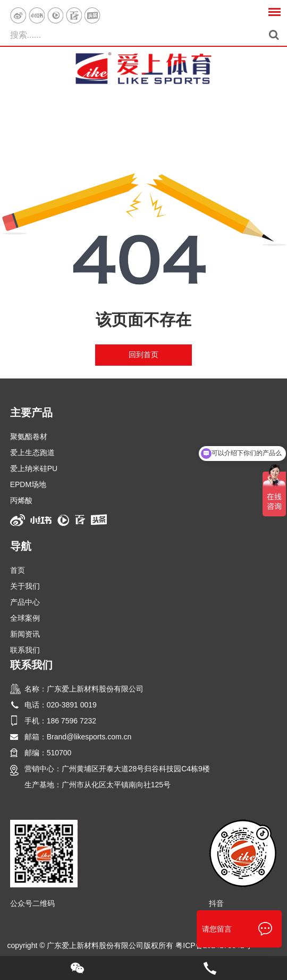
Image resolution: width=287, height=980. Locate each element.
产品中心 (25, 602)
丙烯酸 (21, 500)
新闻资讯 (25, 634)
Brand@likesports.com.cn (89, 737)
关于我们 (25, 586)
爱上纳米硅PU (34, 468)
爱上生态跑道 (32, 452)
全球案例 (25, 618)
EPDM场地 (28, 484)
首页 (18, 570)
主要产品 (31, 413)
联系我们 (25, 650)
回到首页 (143, 355)
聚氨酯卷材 (29, 437)
